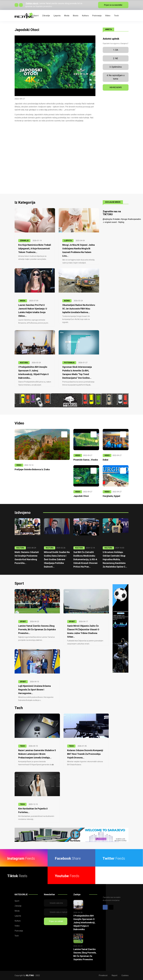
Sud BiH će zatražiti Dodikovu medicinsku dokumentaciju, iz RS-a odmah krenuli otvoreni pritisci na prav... (85, 559)
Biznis (76, 16)
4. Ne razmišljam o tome (116, 77)
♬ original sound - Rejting (113, 222)
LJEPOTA (68, 241)
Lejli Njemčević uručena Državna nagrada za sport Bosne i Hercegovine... (35, 690)
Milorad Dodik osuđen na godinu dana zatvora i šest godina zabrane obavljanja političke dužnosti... (57, 559)
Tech (116, 16)
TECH (22, 746)
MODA (23, 301)
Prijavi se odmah (56, 921)
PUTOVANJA (69, 363)
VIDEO (19, 465)
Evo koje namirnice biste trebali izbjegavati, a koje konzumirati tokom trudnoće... (35, 249)
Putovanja (97, 16)
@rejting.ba (107, 219)
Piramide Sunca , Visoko (86, 460)
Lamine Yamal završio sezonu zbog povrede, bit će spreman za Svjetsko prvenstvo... (37, 629)
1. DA (116, 50)
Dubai (106, 460)
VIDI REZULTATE (116, 87)
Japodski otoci (81, 496)
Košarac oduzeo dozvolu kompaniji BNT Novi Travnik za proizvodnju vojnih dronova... (85, 754)
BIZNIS (67, 301)
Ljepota (57, 16)
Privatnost (103, 975)
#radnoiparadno (134, 219)
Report (114, 975)
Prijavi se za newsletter (113, 5)
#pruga (124, 219)
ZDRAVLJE (24, 241)
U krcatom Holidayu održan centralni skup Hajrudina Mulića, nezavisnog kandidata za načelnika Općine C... (115, 559)
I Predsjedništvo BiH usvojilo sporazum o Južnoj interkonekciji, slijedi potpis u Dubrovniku (84, 922)
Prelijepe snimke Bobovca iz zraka (32, 469)
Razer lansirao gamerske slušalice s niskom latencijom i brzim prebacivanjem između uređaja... (37, 754)
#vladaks (117, 219)
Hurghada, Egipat (111, 496)
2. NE (116, 58)
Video (108, 16)
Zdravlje (46, 16)
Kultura (85, 16)
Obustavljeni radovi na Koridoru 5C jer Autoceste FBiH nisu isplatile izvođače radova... (79, 309)
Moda (67, 16)
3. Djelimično (116, 67)
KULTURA (24, 363)
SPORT (23, 622)
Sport (36, 16)
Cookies (125, 975)
